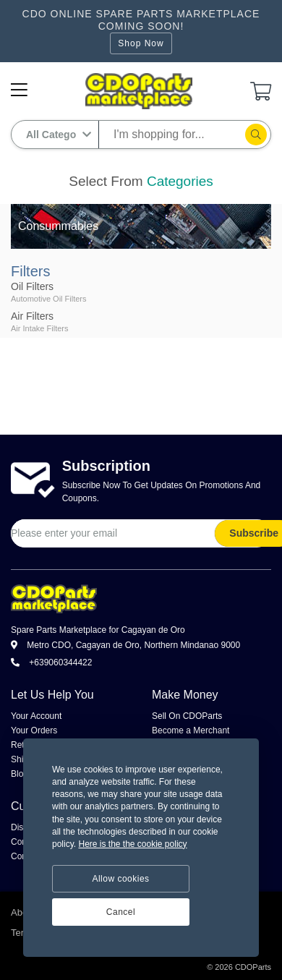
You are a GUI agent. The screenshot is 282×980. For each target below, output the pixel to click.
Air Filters (32, 316)
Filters (30, 271)
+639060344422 (51, 662)
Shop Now (141, 43)
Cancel (121, 912)
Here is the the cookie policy (132, 844)
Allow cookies (120, 879)
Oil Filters (32, 286)
